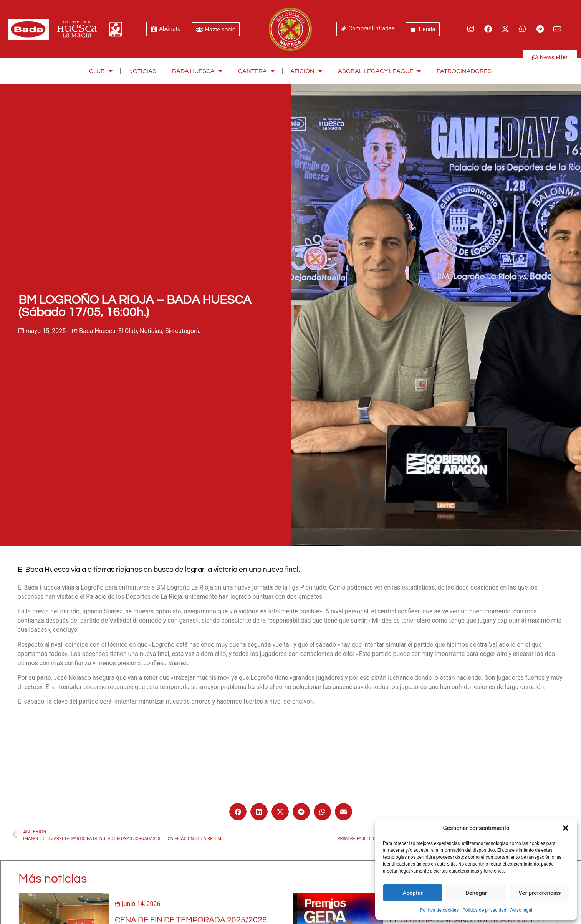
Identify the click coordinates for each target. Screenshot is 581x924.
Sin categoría (183, 331)
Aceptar (413, 893)
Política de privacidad (484, 910)
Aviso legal (521, 910)
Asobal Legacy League (379, 71)
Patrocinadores (464, 71)
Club (101, 71)
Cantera (256, 71)
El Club (128, 331)
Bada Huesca (197, 71)
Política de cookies (439, 910)
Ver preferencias (540, 893)
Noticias (142, 71)
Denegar (476, 893)
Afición (306, 71)
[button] (566, 828)
